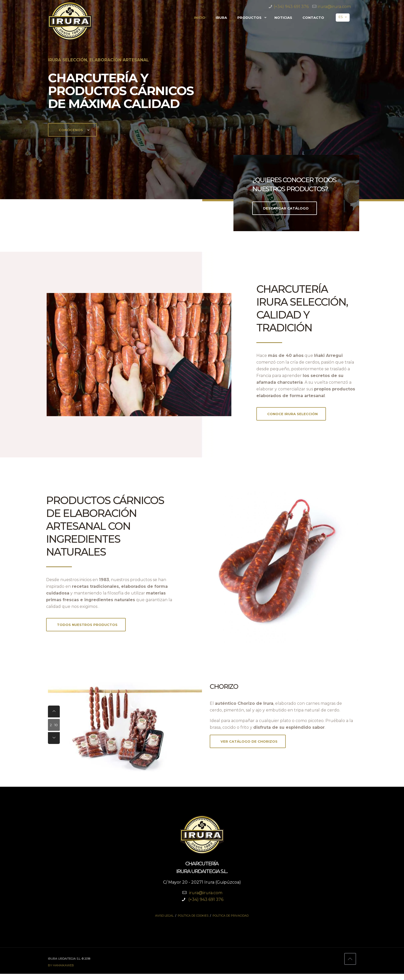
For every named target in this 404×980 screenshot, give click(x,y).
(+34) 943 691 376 (291, 7)
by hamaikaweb (61, 971)
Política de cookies (193, 922)
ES (343, 17)
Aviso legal (164, 922)
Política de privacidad (231, 922)
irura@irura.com (334, 7)
